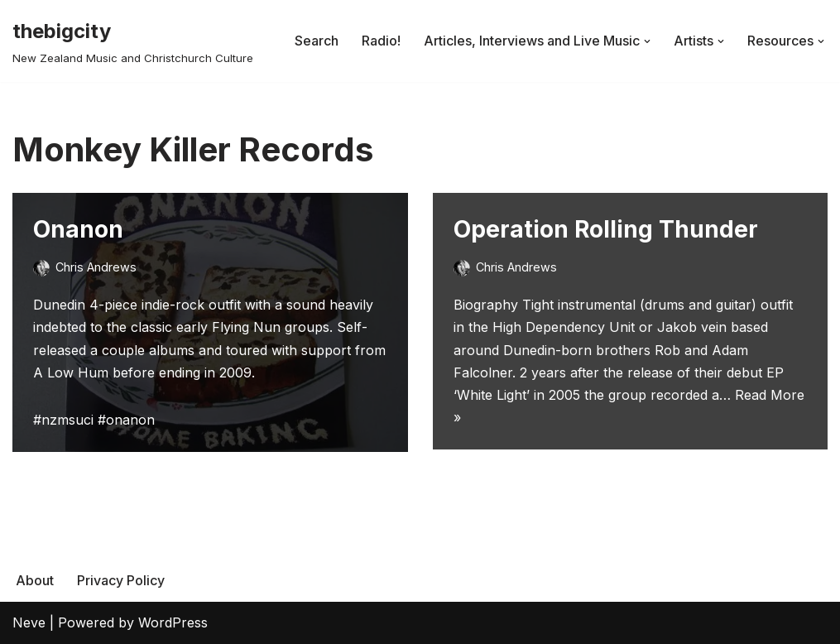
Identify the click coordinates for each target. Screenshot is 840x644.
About (35, 580)
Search (317, 41)
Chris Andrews (96, 267)
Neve (29, 622)
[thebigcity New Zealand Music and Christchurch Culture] (133, 41)
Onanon (78, 229)
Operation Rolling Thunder (606, 229)
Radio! (381, 41)
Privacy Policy (121, 580)
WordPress (173, 622)
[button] (647, 41)
